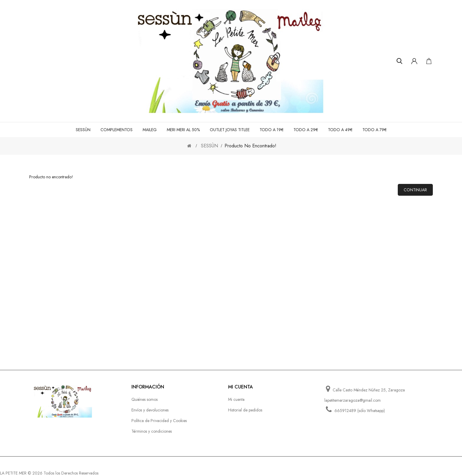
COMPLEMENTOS (117, 130)
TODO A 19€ (272, 130)
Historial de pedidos (245, 410)
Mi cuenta (236, 399)
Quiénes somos (145, 399)
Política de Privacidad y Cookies (159, 421)
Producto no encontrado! (250, 146)
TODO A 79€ (374, 130)
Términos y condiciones (152, 431)
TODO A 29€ (306, 130)
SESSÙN (83, 130)
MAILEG (150, 130)
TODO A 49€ (340, 130)
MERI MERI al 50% (183, 130)
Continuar (415, 190)
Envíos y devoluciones (150, 410)
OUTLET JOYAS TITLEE (230, 130)
